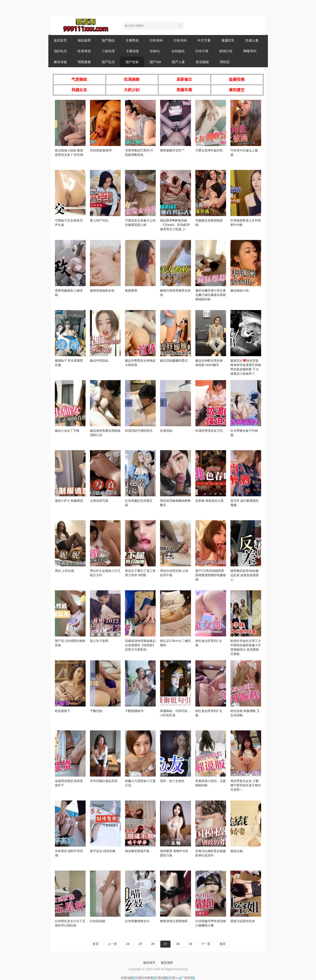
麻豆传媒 (60, 62)
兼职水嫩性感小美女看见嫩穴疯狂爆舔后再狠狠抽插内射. (211, 295)
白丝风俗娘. (98, 921)
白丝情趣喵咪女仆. (138, 921)
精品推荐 (84, 40)
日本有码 (156, 40)
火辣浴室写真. (100, 501)
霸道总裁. (237, 851)
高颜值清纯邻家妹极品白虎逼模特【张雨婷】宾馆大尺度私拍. (140, 645)
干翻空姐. (96, 711)
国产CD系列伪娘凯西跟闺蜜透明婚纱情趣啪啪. (211, 575)
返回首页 (60, 40)
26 (153, 944)
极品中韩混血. (100, 361)
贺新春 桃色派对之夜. (210, 501)
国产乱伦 (108, 62)
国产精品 (108, 40)
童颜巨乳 (228, 40)
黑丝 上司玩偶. (65, 571)
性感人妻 (252, 40)
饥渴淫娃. (167, 431)
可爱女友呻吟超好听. (210, 150)
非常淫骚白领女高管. (104, 781)
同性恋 (225, 62)
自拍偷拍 (178, 51)
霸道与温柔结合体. (243, 921)
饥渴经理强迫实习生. (210, 431)
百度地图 (161, 978)
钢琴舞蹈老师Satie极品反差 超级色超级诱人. (245, 575)
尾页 (223, 944)
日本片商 (202, 51)
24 (128, 944)
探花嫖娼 (202, 62)
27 (166, 944)
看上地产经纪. (100, 220)
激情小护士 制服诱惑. (69, 501)
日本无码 (180, 40)
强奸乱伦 (60, 51)
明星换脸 (84, 62)
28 (178, 944)
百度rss (174, 978)
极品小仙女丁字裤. (68, 431)
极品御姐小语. (240, 290)
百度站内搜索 (144, 978)
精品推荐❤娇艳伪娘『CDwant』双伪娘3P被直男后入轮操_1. (175, 225)
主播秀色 (132, 40)
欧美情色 (84, 51)
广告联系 (187, 978)
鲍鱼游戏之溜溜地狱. (174, 921)
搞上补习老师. (100, 641)
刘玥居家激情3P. (101, 150)
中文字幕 (204, 40)
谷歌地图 (127, 978)
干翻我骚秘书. (135, 711)
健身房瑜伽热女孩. (103, 290)
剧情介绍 (226, 51)
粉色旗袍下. (63, 711)
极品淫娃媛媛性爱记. (174, 361)
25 (140, 944)
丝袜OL (155, 51)
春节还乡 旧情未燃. (103, 851)
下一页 (206, 944)
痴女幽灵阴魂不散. (138, 851)
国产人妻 (178, 62)
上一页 (112, 944)
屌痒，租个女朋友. (173, 781)
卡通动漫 (132, 51)
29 (191, 944)
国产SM (155, 62)
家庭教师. (132, 290)
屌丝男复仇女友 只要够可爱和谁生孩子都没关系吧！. (246, 785)
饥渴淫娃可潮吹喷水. (139, 431)
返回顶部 (167, 963)
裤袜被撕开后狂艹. (173, 150)
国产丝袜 (132, 62)
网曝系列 (250, 51)
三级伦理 (108, 51)
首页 (96, 944)
